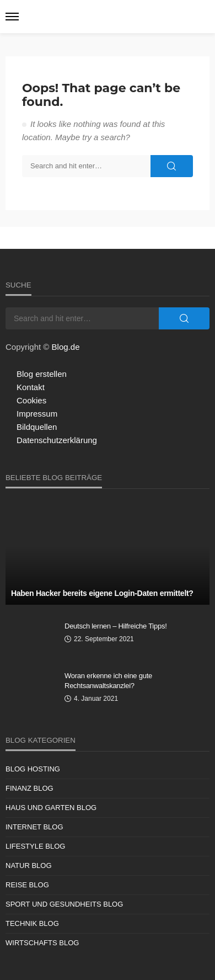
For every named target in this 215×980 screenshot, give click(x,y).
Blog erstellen (42, 374)
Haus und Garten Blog (51, 808)
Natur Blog (29, 866)
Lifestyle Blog (35, 846)
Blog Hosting (33, 769)
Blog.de (66, 347)
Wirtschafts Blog (42, 943)
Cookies (31, 400)
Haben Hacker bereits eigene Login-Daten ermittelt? (102, 593)
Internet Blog (34, 827)
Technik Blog (32, 923)
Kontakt (31, 387)
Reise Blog (27, 885)
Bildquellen (37, 427)
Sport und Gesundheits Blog (64, 904)
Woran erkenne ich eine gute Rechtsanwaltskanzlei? (108, 681)
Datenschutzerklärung (57, 440)
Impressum (37, 414)
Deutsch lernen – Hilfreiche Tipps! (116, 626)
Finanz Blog (29, 788)
